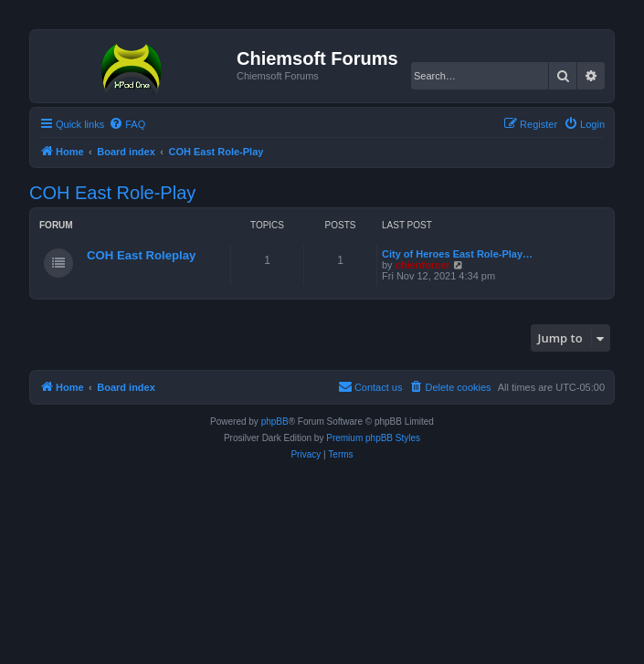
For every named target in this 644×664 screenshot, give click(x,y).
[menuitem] (127, 124)
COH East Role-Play (112, 193)
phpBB (275, 422)
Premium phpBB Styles (373, 438)
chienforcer (423, 265)
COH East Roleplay (141, 255)
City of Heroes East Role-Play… (457, 254)
